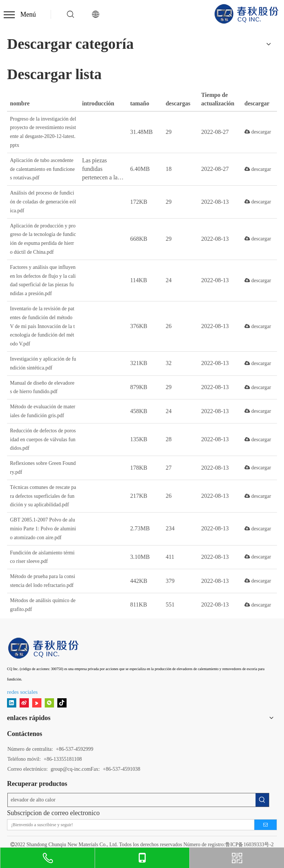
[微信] (49, 703)
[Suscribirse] (266, 825)
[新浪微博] (24, 703)
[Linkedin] (12, 703)
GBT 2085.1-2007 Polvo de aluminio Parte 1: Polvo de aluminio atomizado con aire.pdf (43, 529)
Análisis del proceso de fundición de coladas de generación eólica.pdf (43, 202)
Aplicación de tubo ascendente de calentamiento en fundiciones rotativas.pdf (42, 169)
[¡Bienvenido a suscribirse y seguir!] (129, 825)
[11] (44, 648)
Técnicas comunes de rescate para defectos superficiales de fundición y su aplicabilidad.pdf (43, 496)
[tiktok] (62, 703)
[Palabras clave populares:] (262, 800)
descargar (258, 132)
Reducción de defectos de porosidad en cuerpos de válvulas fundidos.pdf (43, 440)
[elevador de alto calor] (132, 800)
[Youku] (37, 703)
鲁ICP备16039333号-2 (249, 845)
